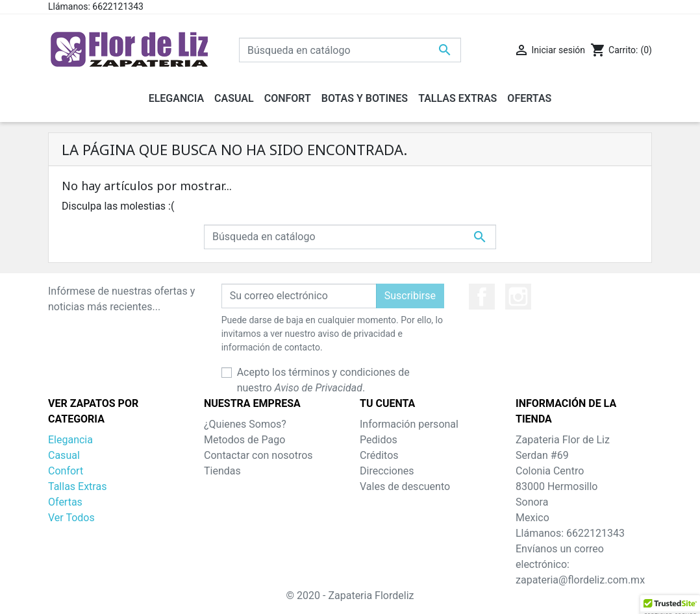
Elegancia (70, 440)
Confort (66, 471)
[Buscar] (350, 50)
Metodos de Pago (244, 440)
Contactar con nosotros (258, 455)
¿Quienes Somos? (245, 424)
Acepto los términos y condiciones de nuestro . (323, 380)
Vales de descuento (405, 486)
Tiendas (222, 471)
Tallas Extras (77, 486)
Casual (64, 455)
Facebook (482, 297)
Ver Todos (71, 518)
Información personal (409, 424)
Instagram (518, 297)
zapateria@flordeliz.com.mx (580, 580)
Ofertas (65, 502)
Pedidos (379, 440)
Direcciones (387, 471)
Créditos (379, 455)
